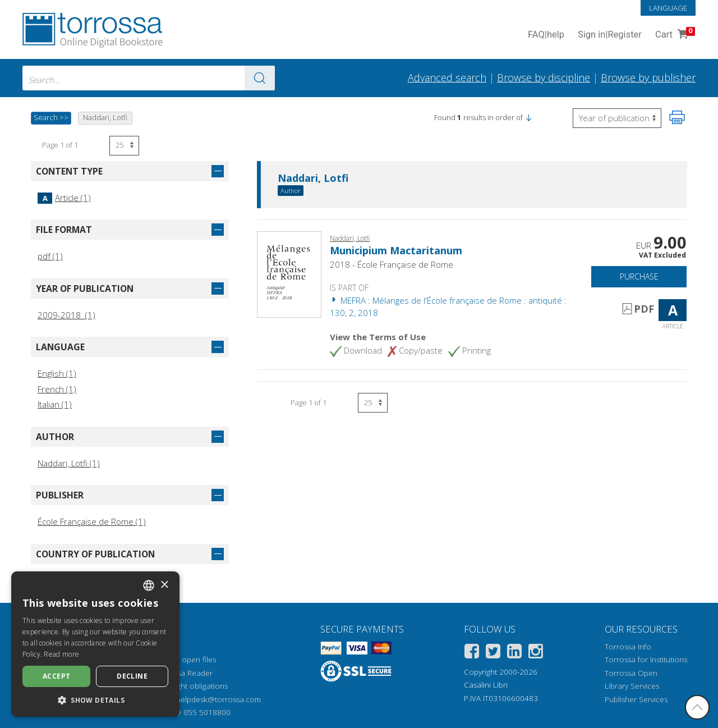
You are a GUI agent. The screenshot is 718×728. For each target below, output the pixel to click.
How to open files (185, 660)
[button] (528, 117)
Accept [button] (56, 676)
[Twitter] (493, 653)
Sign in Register (610, 35)
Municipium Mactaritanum (396, 250)
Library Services (632, 686)
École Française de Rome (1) (92, 521)
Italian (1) (55, 404)
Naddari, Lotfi (313, 178)
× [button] (164, 585)
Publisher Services (636, 699)
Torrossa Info (628, 647)
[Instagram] (536, 653)
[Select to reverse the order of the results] (617, 118)
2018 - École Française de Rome (392, 264)
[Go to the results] (260, 78)
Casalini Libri (486, 685)
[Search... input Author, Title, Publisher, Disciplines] (149, 78)
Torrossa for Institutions (646, 660)
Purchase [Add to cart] (639, 276)
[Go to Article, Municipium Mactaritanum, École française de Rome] (289, 273)
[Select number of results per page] (124, 146)
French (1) (57, 389)
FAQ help (546, 35)
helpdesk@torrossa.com (218, 699)
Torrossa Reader (183, 673)
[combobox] (149, 78)
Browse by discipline (544, 77)
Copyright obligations (191, 686)
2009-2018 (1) (66, 315)
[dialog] (95, 644)
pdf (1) (50, 256)
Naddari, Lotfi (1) (69, 463)
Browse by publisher (648, 77)
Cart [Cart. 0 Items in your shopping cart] (674, 35)
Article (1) (64, 198)
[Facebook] (472, 653)
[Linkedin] (514, 653)
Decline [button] (132, 676)
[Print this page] (677, 117)
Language (668, 8)
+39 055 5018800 (199, 712)
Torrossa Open (631, 673)
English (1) (57, 373)
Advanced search (447, 77)
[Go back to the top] (697, 707)
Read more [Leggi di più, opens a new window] (61, 654)
